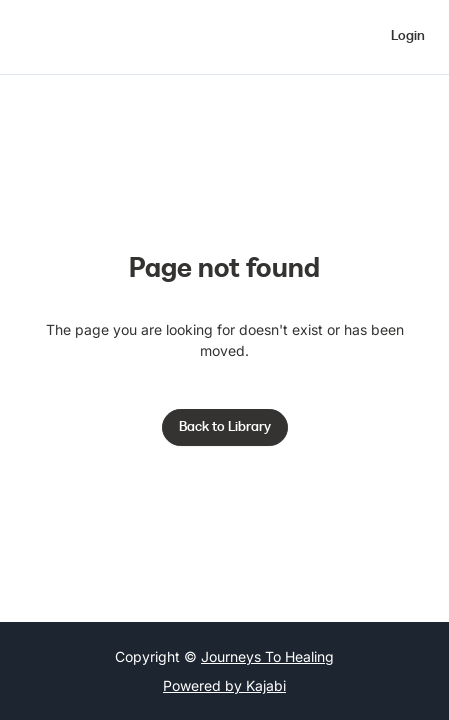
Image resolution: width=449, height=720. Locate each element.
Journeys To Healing (267, 656)
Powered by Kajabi (224, 685)
